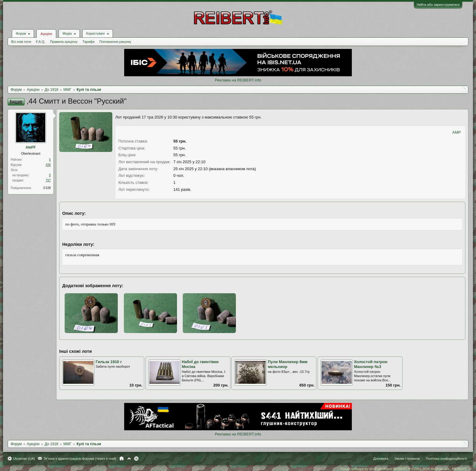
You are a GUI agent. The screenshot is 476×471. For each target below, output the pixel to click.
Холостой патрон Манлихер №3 (371, 364)
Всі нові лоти (21, 42)
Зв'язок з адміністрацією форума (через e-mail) (80, 459)
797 (48, 180)
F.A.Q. (41, 42)
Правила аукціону (64, 42)
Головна (122, 459)
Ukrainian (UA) (24, 459)
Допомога (381, 459)
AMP (457, 132)
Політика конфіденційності (446, 459)
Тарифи (89, 42)
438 (48, 165)
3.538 (47, 188)
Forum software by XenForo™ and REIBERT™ (404, 469)
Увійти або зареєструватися (438, 5)
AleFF (31, 147)
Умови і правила (407, 459)
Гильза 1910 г (109, 362)
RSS (136, 459)
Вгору (129, 459)
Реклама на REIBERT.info (238, 80)
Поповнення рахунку (115, 42)
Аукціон (46, 34)
